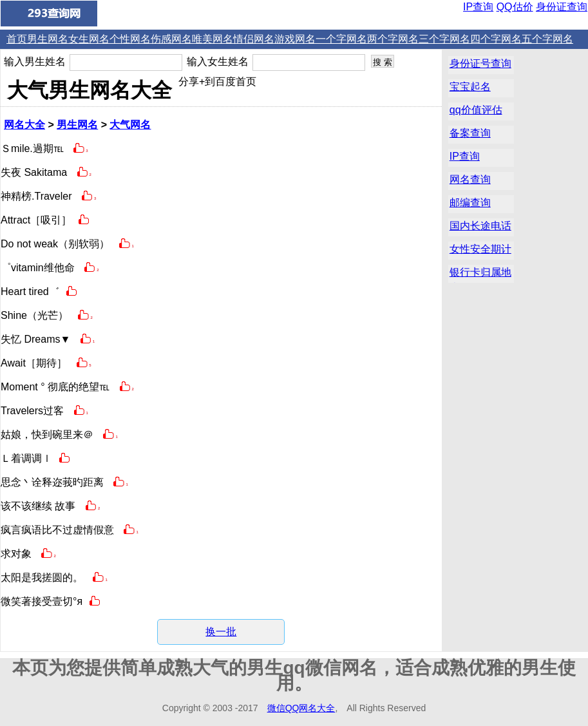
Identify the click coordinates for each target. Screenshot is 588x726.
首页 (17, 39)
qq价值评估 (476, 110)
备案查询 (470, 133)
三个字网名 (444, 39)
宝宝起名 (470, 87)
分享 (189, 81)
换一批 (221, 632)
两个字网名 (393, 39)
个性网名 (130, 39)
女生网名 (89, 39)
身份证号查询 (480, 63)
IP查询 (478, 7)
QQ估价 (515, 7)
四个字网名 (496, 39)
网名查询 (470, 179)
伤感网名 (171, 39)
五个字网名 (547, 39)
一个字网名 (341, 39)
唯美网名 (213, 39)
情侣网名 (254, 39)
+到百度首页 (228, 81)
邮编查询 (470, 203)
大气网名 (130, 125)
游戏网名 (295, 39)
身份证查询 (562, 7)
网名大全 (24, 125)
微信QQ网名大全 (301, 708)
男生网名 (48, 39)
